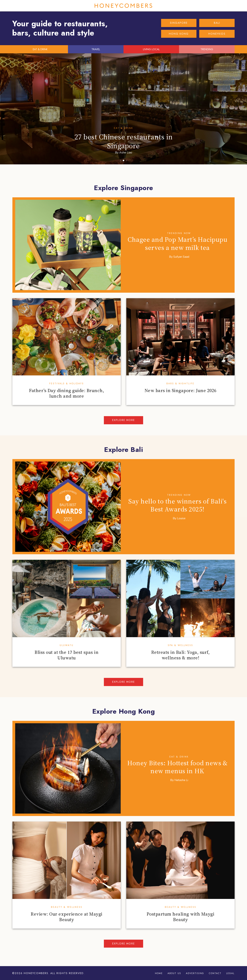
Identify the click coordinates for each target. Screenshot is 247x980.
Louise (181, 518)
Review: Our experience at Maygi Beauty (67, 917)
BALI (217, 23)
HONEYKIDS (217, 34)
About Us (174, 973)
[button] (121, 160)
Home (159, 973)
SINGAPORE (179, 23)
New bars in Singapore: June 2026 (181, 390)
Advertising (195, 973)
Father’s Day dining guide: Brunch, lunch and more (67, 393)
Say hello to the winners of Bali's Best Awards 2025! (177, 505)
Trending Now (179, 233)
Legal (230, 973)
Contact (215, 973)
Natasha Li (181, 780)
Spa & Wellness (180, 645)
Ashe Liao (126, 153)
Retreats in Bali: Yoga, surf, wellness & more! (181, 655)
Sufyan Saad (181, 257)
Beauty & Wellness (67, 907)
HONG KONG (179, 34)
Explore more (124, 420)
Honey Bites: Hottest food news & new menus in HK (177, 767)
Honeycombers (123, 6)
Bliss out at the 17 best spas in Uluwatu (67, 655)
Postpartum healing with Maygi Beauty (181, 917)
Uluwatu (67, 645)
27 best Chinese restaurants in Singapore (124, 141)
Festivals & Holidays (67, 384)
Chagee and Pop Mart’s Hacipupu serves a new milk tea (177, 243)
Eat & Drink (124, 128)
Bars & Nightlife (180, 384)
